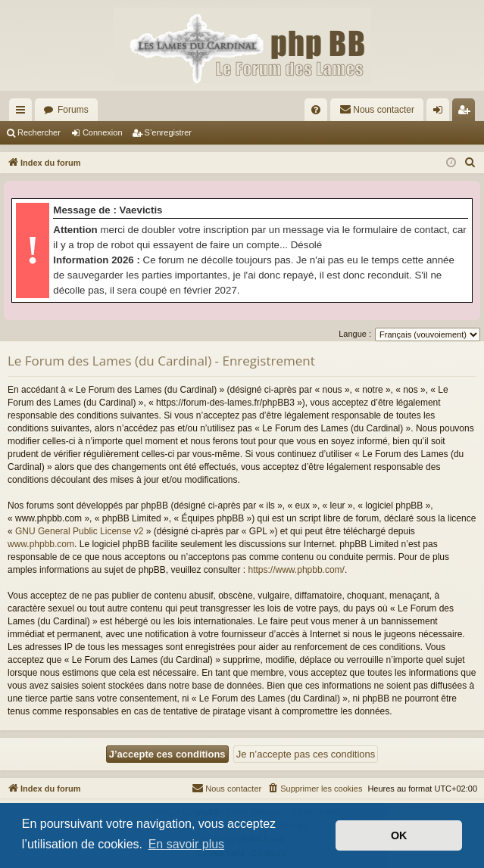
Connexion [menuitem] (441, 113)
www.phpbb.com (41, 544)
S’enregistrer (168, 132)
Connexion (103, 132)
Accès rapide (23, 113)
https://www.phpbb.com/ (297, 570)
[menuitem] (316, 110)
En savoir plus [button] (187, 844)
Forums (73, 110)
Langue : (355, 334)
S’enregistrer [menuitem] (467, 113)
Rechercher (39, 132)
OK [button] (399, 835)
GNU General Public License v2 (79, 531)
